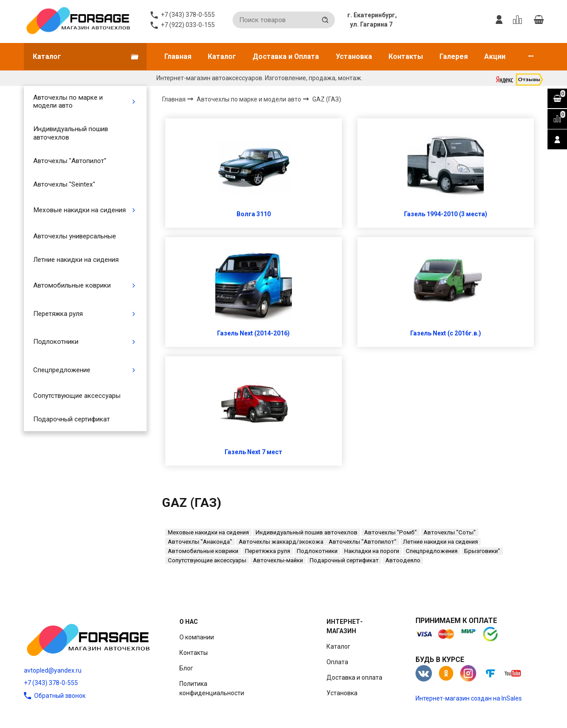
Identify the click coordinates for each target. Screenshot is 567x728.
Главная (178, 56)
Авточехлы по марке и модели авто (68, 101)
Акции (495, 56)
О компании (197, 637)
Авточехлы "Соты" (450, 532)
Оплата (337, 662)
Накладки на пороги (372, 551)
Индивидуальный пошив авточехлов (71, 133)
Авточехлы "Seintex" (64, 184)
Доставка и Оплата (286, 56)
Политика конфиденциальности (212, 688)
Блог (186, 668)
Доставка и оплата (354, 677)
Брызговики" (482, 551)
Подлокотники (56, 342)
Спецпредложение (62, 370)
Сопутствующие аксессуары (77, 396)
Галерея (454, 56)
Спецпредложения (432, 551)
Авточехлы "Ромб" (390, 532)
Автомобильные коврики (72, 285)
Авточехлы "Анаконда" (200, 542)
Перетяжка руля (58, 314)
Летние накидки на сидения (76, 260)
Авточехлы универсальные (75, 236)
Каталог (222, 56)
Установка (354, 56)
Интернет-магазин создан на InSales (469, 698)
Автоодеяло (403, 560)
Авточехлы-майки (278, 560)
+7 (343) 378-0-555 (51, 683)
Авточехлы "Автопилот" (70, 161)
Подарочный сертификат (72, 419)
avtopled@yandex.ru (53, 670)
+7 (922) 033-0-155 (188, 25)
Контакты (406, 56)
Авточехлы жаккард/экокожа (281, 542)
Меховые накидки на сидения (80, 210)
